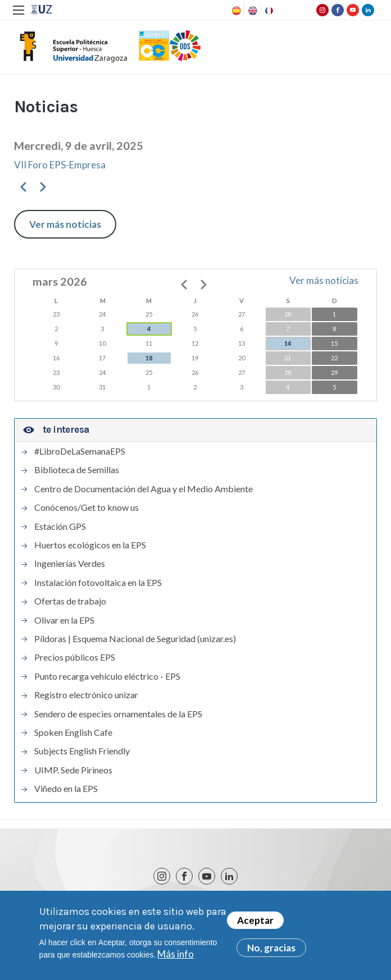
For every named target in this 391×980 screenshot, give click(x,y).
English (252, 11)
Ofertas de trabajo (70, 601)
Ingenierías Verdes (70, 564)
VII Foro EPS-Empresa (60, 165)
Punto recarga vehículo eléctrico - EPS (107, 676)
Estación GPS (60, 526)
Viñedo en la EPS (66, 789)
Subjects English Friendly (82, 751)
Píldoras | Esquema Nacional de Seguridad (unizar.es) (135, 639)
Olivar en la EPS (64, 620)
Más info (176, 957)
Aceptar (255, 923)
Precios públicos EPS (75, 657)
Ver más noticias (65, 224)
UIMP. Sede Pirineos (73, 770)
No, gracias (271, 951)
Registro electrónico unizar (86, 695)
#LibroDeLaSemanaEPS (80, 451)
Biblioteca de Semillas (77, 470)
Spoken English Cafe (73, 732)
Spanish (235, 11)
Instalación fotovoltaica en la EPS (98, 583)
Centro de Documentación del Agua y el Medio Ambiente (144, 489)
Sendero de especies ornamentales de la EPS (118, 714)
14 (288, 343)
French (268, 11)
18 (149, 358)
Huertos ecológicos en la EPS (90, 545)
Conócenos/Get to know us (87, 507)
